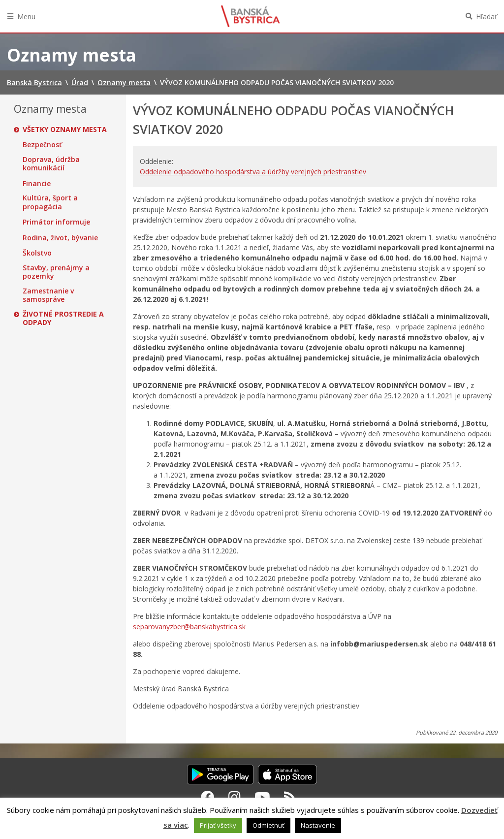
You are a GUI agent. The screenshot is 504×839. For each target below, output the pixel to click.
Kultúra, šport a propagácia (50, 202)
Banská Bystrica (251, 16)
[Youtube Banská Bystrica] (262, 797)
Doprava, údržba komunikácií (51, 164)
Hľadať (487, 16)
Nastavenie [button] (318, 825)
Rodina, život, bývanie (60, 238)
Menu (26, 16)
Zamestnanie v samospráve (48, 295)
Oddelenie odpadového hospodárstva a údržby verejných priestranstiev (253, 172)
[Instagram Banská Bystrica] (235, 797)
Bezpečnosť (42, 145)
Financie (37, 184)
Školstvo (37, 253)
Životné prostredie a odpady (63, 318)
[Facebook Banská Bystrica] (208, 797)
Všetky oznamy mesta (65, 129)
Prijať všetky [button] (218, 825)
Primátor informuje (56, 222)
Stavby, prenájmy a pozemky (56, 272)
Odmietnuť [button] (268, 825)
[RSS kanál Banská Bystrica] (290, 797)
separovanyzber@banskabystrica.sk (189, 627)
